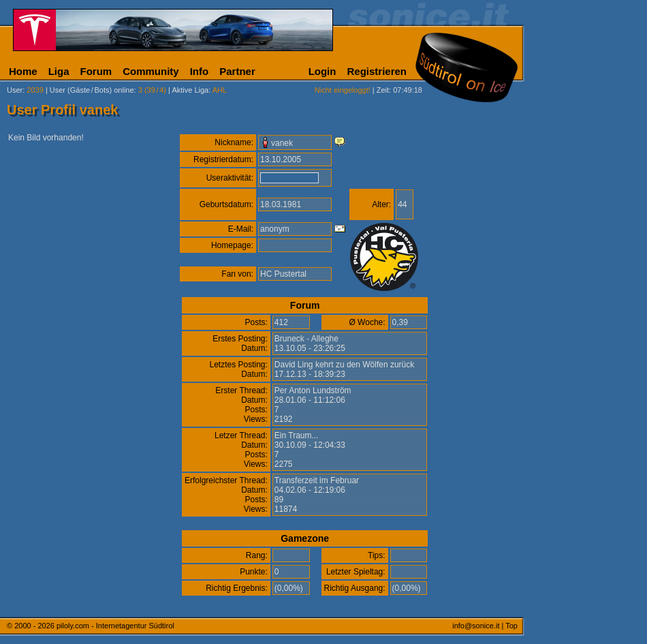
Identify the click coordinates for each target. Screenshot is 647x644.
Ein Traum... (297, 435)
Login (322, 71)
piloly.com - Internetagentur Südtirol (115, 626)
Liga (59, 71)
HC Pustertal (283, 274)
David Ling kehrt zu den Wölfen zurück (344, 365)
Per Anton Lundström (313, 390)
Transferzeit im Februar (317, 480)
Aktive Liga (190, 90)
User (15, 90)
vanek (282, 143)
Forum (96, 71)
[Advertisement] (589, 339)
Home (23, 71)
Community (151, 71)
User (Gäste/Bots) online (92, 90)
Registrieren (377, 71)
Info (200, 71)
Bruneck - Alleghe (306, 339)
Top (511, 626)
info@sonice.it (476, 626)
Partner (237, 71)
